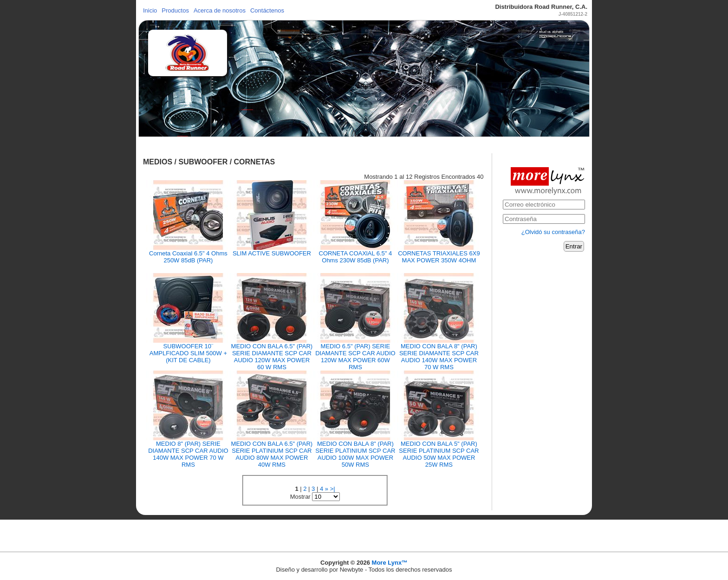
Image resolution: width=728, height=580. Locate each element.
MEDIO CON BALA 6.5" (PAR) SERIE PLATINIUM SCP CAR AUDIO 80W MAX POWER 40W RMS (272, 454)
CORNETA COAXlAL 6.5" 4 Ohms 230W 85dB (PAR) (356, 257)
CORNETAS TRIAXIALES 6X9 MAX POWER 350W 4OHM (439, 257)
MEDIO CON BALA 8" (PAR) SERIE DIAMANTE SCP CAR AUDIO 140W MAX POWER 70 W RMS (439, 357)
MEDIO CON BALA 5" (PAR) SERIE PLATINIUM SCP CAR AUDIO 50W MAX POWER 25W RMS (439, 454)
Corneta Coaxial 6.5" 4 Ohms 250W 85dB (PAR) (188, 257)
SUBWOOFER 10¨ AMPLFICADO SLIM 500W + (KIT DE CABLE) (188, 353)
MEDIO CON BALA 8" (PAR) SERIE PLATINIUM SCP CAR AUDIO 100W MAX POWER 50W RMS (355, 454)
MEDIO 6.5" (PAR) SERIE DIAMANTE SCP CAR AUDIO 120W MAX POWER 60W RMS (355, 357)
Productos (175, 10)
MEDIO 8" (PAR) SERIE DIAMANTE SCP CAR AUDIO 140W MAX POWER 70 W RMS (188, 454)
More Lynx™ (390, 563)
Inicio (150, 10)
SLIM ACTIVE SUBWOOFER (272, 253)
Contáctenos (267, 10)
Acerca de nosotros (220, 10)
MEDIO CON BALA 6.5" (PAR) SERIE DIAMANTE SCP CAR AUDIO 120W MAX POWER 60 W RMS (272, 357)
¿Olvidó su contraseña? (553, 232)
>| (333, 489)
